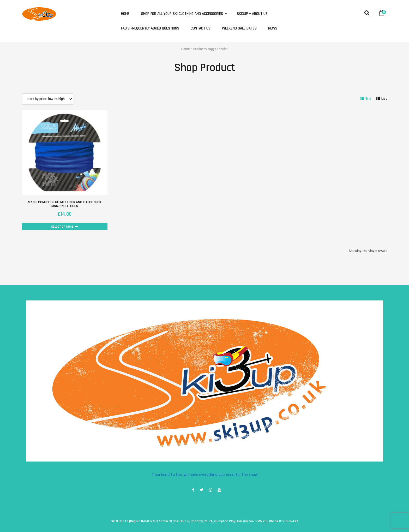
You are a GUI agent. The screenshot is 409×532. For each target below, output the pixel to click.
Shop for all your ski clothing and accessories (183, 14)
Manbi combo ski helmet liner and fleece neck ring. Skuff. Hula (65, 204)
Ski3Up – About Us (252, 14)
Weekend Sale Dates (239, 28)
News (273, 28)
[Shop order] (48, 99)
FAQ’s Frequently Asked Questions (150, 28)
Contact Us (201, 28)
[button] (383, 12)
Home (125, 14)
